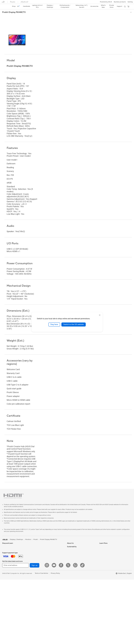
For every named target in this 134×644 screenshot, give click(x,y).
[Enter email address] (16, 630)
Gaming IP (38, 611)
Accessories (6, 588)
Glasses (5, 594)
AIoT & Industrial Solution (42, 571)
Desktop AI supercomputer (43, 578)
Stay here (54, 324)
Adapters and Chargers (42, 601)
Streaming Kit (39, 594)
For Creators (6, 551)
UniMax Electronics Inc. (75, 564)
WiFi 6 (36, 558)
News (69, 541)
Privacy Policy (55, 638)
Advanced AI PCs (73, 594)
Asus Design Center (73, 578)
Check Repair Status (106, 538)
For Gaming (6, 558)
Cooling (5, 611)
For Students (6, 554)
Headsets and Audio (41, 591)
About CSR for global (74, 548)
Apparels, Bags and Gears (43, 598)
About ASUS (71, 538)
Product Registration (106, 544)
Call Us (102, 551)
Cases (4, 608)
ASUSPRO (71, 581)
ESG (101, 578)
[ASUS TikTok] (82, 630)
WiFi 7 (36, 554)
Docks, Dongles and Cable (43, 604)
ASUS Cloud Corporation (75, 561)
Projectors (6, 568)
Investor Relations (73, 544)
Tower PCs (6, 575)
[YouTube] (54, 630)
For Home (5, 544)
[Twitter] (68, 630)
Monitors (5, 565)
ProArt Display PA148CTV (14, 8)
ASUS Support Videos (107, 558)
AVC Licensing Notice (74, 591)
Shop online (71, 568)
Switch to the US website (74, 324)
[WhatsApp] (75, 630)
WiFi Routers (38, 561)
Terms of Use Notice (41, 638)
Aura (69, 601)
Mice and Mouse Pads (41, 588)
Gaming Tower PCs (8, 578)
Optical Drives (39, 544)
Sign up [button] (35, 630)
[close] (100, 315)
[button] (3, 3)
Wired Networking (40, 568)
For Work (5, 548)
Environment (104, 574)
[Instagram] (47, 630)
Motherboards (7, 601)
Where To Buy (104, 561)
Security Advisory (105, 554)
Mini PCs (5, 581)
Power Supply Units (41, 538)
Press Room (71, 551)
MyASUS (102, 564)
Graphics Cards (7, 605)
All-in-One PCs (7, 571)
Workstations (7, 584)
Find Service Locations (107, 541)
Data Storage (39, 548)
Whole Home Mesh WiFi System (45, 564)
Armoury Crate (72, 598)
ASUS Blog (71, 588)
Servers (37, 574)
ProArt (36, 530)
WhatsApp (103, 568)
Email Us (102, 548)
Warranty (5, 591)
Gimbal (37, 608)
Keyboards (38, 584)
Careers (70, 554)
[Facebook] (61, 630)
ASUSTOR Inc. (72, 558)
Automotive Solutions (74, 584)
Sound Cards (38, 541)
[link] (67, 3)
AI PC (69, 574)
